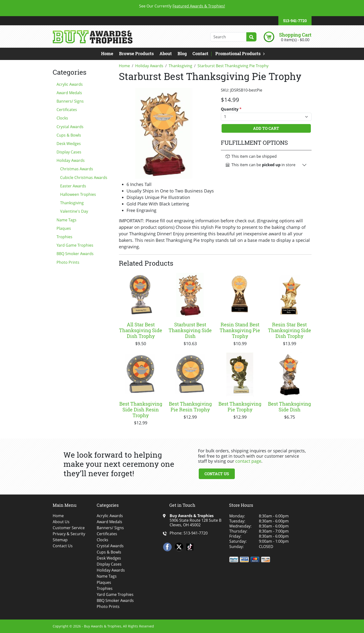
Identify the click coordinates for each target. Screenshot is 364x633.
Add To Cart (266, 128)
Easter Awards (73, 186)
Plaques (64, 228)
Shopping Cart (295, 35)
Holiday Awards (71, 160)
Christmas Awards (77, 169)
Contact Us (217, 474)
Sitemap (60, 540)
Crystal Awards (70, 127)
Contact (200, 53)
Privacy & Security (69, 534)
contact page (248, 461)
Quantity (231, 109)
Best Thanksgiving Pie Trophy (240, 407)
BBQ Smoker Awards (75, 254)
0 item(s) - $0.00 (295, 40)
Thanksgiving (72, 203)
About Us (61, 522)
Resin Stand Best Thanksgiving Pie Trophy (240, 330)
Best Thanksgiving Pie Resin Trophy (190, 407)
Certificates (67, 110)
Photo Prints (68, 262)
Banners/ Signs (70, 101)
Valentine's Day (74, 211)
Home (107, 53)
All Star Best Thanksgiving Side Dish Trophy (141, 330)
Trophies (64, 237)
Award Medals (69, 93)
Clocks (62, 118)
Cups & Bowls (69, 135)
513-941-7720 (295, 21)
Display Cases (69, 152)
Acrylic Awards (70, 84)
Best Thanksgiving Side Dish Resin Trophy (141, 409)
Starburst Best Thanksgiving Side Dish (190, 330)
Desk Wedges (69, 144)
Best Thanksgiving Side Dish (289, 407)
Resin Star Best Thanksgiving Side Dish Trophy (290, 330)
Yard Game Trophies (75, 245)
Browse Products (136, 53)
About (166, 53)
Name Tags (67, 220)
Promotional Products (238, 53)
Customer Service (69, 528)
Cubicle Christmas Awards (84, 178)
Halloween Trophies (78, 194)
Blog (182, 53)
